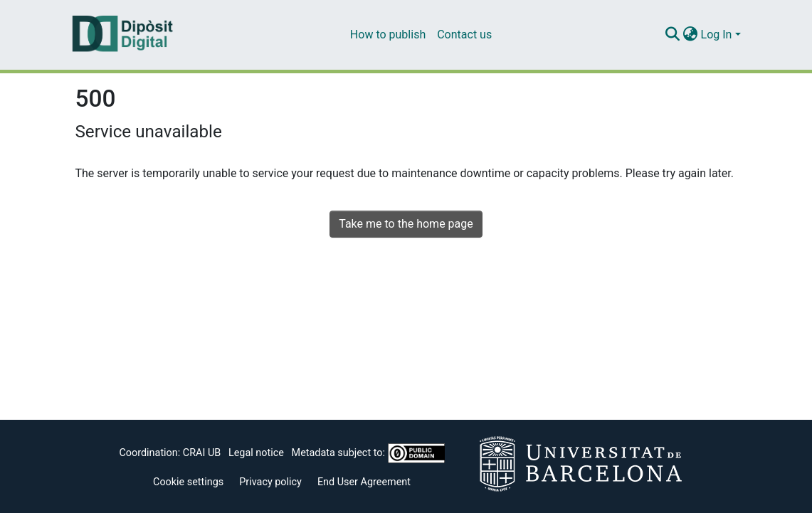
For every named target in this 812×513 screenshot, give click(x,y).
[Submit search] (673, 35)
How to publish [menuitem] (388, 35)
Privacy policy (270, 482)
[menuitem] (691, 35)
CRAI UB (202, 453)
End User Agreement (364, 482)
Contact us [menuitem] (464, 35)
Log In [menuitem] (717, 35)
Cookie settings (188, 482)
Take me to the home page (406, 224)
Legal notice (256, 453)
